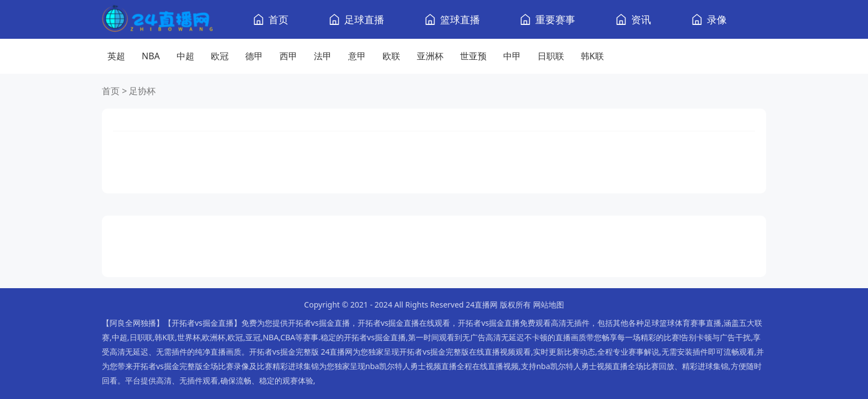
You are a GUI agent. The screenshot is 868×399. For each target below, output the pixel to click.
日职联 (551, 56)
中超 (185, 56)
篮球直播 (460, 19)
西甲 (288, 56)
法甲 (323, 56)
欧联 (391, 56)
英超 (116, 56)
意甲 (357, 56)
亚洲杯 (430, 56)
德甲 (254, 56)
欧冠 (220, 56)
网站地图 (549, 305)
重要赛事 (555, 19)
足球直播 (364, 19)
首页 (278, 19)
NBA (151, 56)
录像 (717, 19)
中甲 (512, 56)
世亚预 (473, 56)
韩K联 (592, 56)
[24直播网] (157, 20)
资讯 (641, 19)
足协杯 (142, 91)
